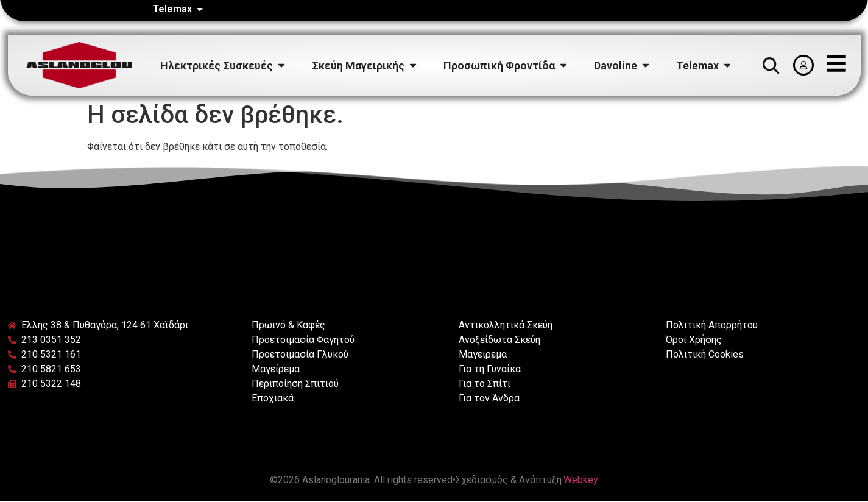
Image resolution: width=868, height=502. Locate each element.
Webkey (581, 480)
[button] (771, 65)
